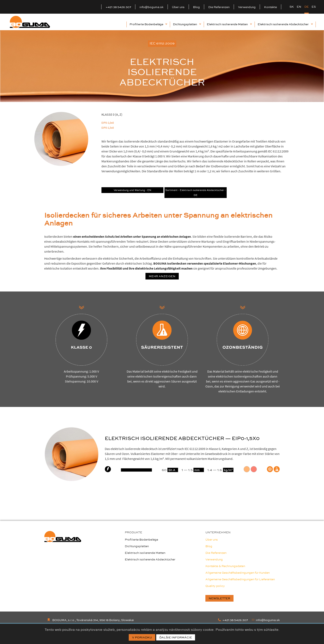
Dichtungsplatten (187, 24)
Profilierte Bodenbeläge (148, 24)
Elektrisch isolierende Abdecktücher (285, 24)
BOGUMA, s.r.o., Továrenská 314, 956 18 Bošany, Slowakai (90, 620)
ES (314, 7)
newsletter (219, 598)
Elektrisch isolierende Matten (229, 24)
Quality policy (215, 586)
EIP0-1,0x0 (108, 123)
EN (299, 7)
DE (307, 7)
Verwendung (247, 7)
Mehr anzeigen (162, 276)
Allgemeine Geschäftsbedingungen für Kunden (238, 573)
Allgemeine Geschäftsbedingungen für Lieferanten (240, 579)
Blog (196, 7)
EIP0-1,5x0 (108, 128)
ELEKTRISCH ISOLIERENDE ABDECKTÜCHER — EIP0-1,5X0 (182, 438)
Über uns (178, 7)
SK (292, 7)
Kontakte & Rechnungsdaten (225, 566)
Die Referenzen (219, 7)
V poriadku (142, 637)
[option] (162, 66)
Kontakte (270, 7)
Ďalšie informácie (176, 637)
